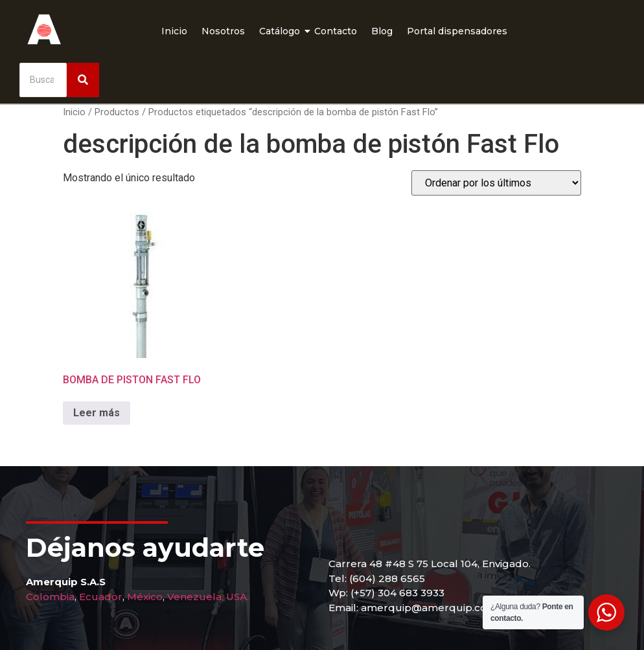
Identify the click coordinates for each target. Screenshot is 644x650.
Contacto (336, 31)
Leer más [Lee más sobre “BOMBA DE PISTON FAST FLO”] (97, 413)
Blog (382, 31)
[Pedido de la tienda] (496, 183)
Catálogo (281, 31)
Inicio (174, 31)
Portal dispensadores (457, 31)
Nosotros (223, 31)
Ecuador (101, 597)
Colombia (50, 597)
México (145, 597)
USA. (237, 597)
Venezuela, (195, 597)
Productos (117, 112)
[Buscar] (43, 80)
